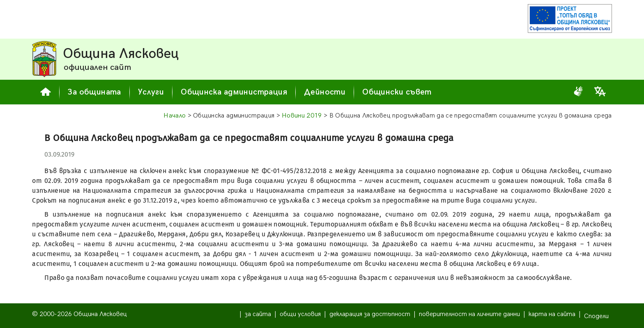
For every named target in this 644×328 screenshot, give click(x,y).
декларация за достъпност (370, 314)
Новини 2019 (302, 116)
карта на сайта (552, 314)
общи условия (300, 314)
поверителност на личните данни (469, 314)
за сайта (258, 314)
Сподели (596, 316)
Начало (175, 116)
